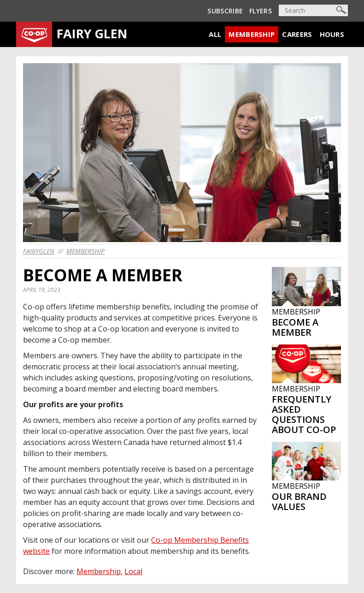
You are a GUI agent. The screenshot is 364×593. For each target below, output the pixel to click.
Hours (332, 34)
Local (133, 571)
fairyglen (39, 251)
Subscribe (225, 11)
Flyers (261, 11)
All (215, 34)
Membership (252, 34)
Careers (297, 34)
